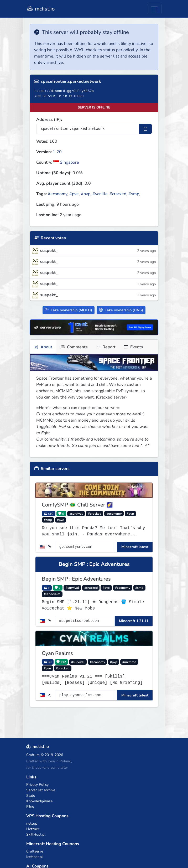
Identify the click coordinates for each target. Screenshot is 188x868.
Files (30, 807)
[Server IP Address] (88, 129)
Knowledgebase (39, 801)
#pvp (86, 194)
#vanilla (100, 194)
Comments (74, 347)
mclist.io (40, 9)
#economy (58, 194)
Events (134, 347)
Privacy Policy (37, 785)
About (43, 347)
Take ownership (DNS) (121, 310)
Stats (31, 796)
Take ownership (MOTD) (69, 310)
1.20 (57, 152)
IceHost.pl (35, 857)
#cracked (118, 194)
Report (106, 347)
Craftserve (35, 851)
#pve (74, 194)
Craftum (33, 755)
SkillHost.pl (36, 835)
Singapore (66, 162)
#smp (134, 194)
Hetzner (33, 829)
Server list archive (41, 790)
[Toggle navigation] (154, 9)
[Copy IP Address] (145, 129)
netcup (32, 823)
